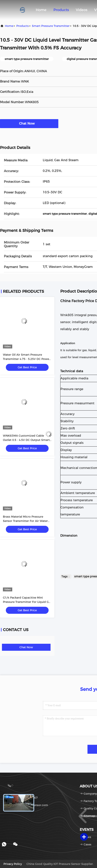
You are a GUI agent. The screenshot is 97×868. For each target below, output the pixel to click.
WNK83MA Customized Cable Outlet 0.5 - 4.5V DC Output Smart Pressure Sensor (26, 440)
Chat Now (29, 123)
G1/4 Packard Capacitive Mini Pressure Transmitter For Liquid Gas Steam (27, 602)
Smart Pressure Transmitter (51, 26)
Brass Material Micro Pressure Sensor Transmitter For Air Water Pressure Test (25, 521)
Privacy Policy (13, 864)
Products (61, 10)
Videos (82, 10)
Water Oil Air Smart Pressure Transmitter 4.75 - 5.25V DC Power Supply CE (27, 359)
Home (41, 10)
